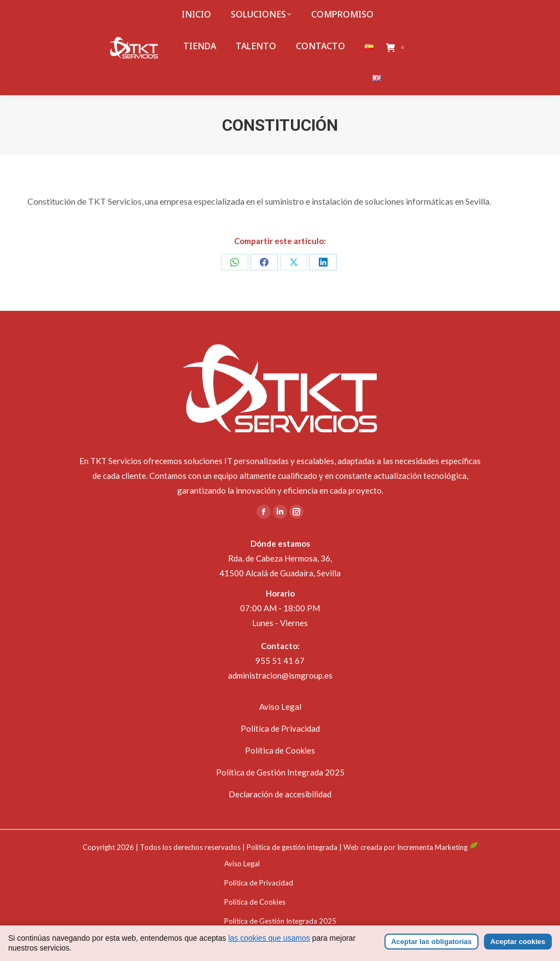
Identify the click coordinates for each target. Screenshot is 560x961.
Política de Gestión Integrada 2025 (280, 772)
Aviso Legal (280, 707)
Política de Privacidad (280, 728)
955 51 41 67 (280, 661)
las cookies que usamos (269, 952)
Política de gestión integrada (292, 847)
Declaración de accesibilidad (280, 794)
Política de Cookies (280, 750)
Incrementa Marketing (437, 847)
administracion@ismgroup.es (280, 675)
